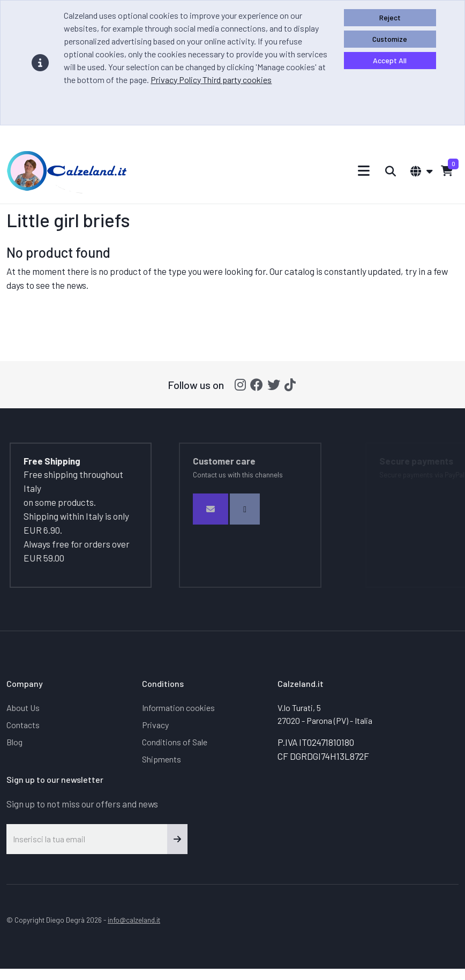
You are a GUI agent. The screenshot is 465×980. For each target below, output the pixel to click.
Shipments (162, 759)
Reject (390, 17)
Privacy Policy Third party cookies (211, 80)
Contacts (23, 725)
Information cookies (178, 708)
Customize (390, 39)
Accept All (390, 60)
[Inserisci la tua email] (87, 839)
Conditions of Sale (175, 742)
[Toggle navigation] (364, 171)
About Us (23, 708)
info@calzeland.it (134, 920)
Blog (14, 742)
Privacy (155, 725)
